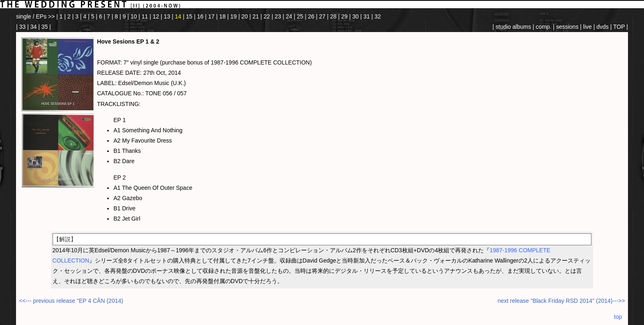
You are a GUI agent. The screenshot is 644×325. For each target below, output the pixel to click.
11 (145, 16)
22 (267, 16)
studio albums (513, 27)
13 (167, 16)
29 (345, 16)
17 (212, 16)
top (618, 317)
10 (134, 16)
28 (333, 16)
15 (189, 16)
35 (45, 27)
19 (234, 16)
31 (367, 16)
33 (23, 27)
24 (289, 16)
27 (322, 16)
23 (278, 16)
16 (200, 16)
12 (156, 16)
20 (245, 16)
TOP (619, 27)
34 (34, 27)
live (588, 27)
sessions (567, 27)
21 (256, 16)
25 (300, 16)
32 (378, 16)
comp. (543, 27)
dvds (603, 27)
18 (223, 16)
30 (356, 16)
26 (311, 16)
